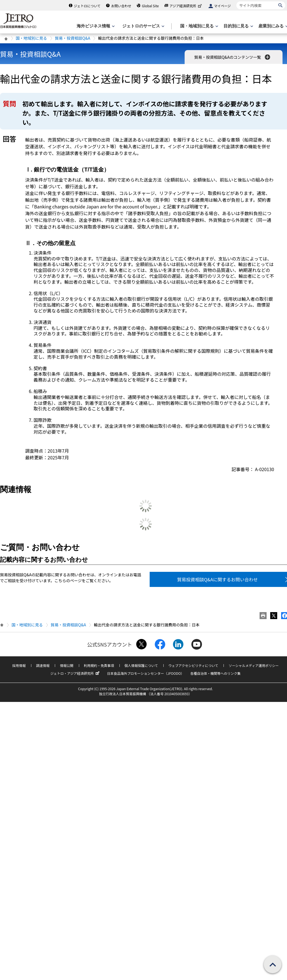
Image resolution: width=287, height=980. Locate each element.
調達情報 (43, 665)
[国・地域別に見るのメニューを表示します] (199, 26)
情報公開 (67, 665)
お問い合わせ (121, 6)
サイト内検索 (236, 1)
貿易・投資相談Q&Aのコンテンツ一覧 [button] (233, 57)
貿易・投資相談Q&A (72, 38)
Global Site (150, 6)
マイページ (222, 6)
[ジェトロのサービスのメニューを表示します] (143, 26)
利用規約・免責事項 (99, 665)
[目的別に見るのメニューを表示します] (238, 26)
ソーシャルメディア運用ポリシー (254, 665)
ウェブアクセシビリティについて (193, 665)
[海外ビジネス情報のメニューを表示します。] (95, 26)
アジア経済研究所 (186, 6)
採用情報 (19, 665)
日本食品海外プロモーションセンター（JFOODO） (145, 673)
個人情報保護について (141, 665)
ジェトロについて (87, 6)
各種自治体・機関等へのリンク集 (215, 673)
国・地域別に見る (31, 38)
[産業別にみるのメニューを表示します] (273, 26)
